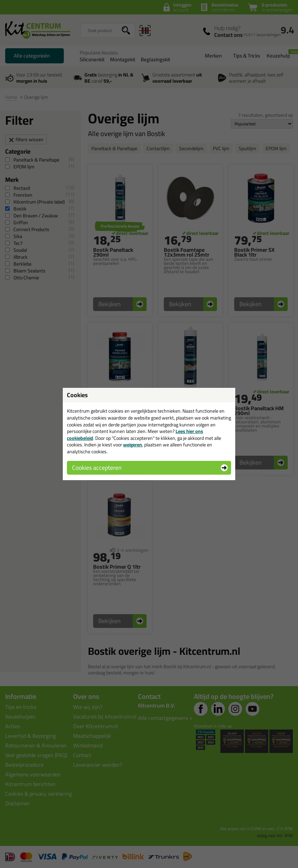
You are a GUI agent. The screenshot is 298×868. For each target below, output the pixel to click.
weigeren (133, 445)
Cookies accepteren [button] (97, 468)
